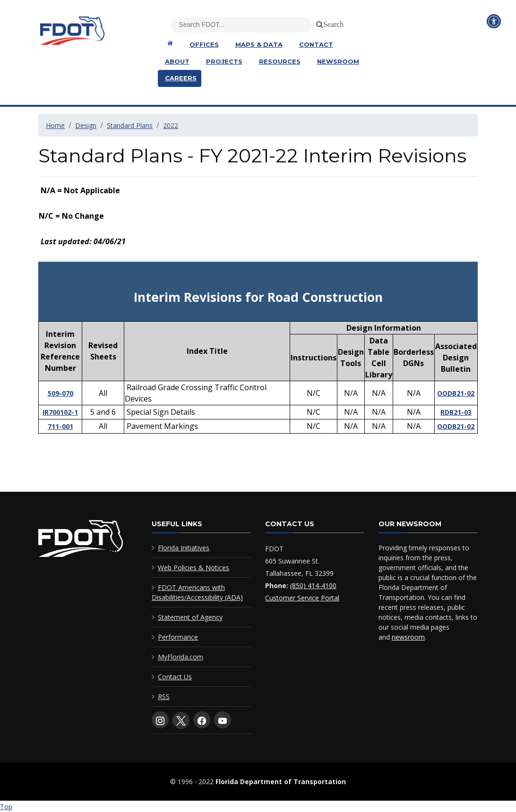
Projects (224, 61)
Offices (204, 44)
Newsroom (338, 61)
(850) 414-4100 (313, 585)
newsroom (408, 637)
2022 (171, 125)
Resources (280, 61)
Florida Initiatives (184, 548)
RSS (164, 697)
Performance (178, 637)
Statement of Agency (190, 617)
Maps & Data (259, 44)
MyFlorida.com (181, 657)
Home (55, 125)
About (177, 61)
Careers (181, 78)
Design (86, 125)
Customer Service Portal (302, 598)
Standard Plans (130, 125)
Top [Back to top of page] (6, 807)
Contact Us (175, 677)
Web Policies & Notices (193, 568)
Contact (316, 44)
